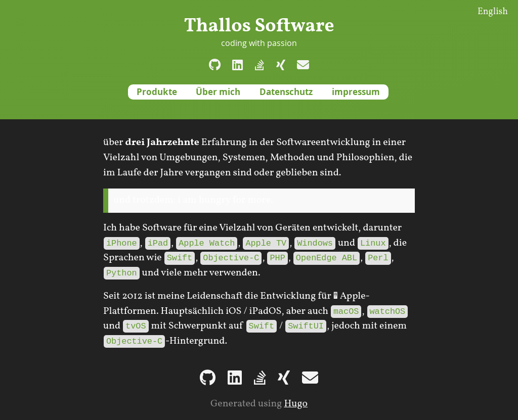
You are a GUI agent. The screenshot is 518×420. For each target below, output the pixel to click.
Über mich (218, 92)
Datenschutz (286, 92)
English (493, 12)
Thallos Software (259, 26)
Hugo (296, 404)
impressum (356, 92)
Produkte (157, 92)
